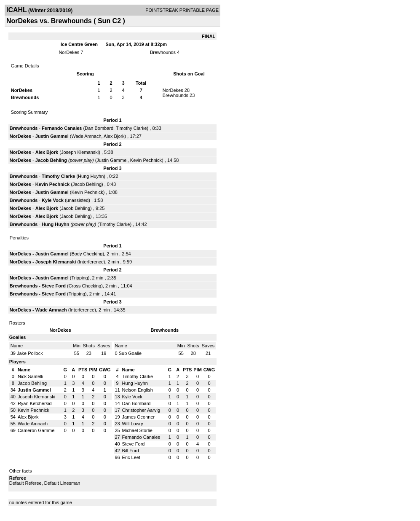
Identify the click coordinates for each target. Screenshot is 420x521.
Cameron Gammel (37, 430)
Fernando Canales (62, 128)
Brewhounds (163, 52)
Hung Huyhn (91, 176)
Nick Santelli (31, 376)
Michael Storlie (137, 430)
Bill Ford (131, 451)
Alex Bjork (114, 136)
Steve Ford (54, 286)
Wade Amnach (86, 136)
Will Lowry (133, 424)
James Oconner (139, 417)
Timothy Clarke (131, 128)
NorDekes (69, 52)
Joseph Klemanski (80, 152)
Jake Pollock (30, 353)
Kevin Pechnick (146, 160)
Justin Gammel (52, 136)
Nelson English (138, 390)
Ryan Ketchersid (35, 403)
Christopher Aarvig (141, 410)
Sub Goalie (130, 353)
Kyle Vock (53, 200)
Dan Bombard (99, 128)
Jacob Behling (51, 160)
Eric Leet (131, 457)
